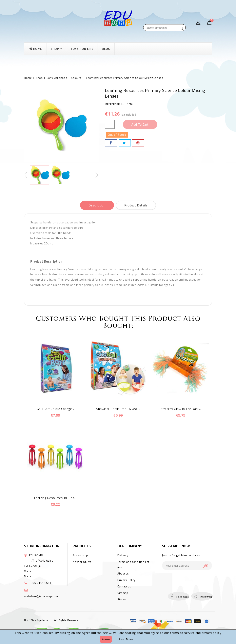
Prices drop (80, 555)
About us (123, 573)
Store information (42, 546)
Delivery (123, 555)
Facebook (183, 597)
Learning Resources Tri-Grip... (55, 498)
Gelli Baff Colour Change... (55, 409)
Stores (122, 599)
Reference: (113, 104)
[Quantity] (110, 124)
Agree (106, 639)
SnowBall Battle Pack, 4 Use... (118, 409)
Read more (126, 639)
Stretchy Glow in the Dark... (181, 409)
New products (82, 562)
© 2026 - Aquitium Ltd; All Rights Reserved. (53, 620)
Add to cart (140, 124)
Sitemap (123, 593)
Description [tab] (97, 205)
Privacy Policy (126, 580)
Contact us (124, 586)
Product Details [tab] (136, 205)
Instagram (206, 597)
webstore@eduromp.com (41, 596)
